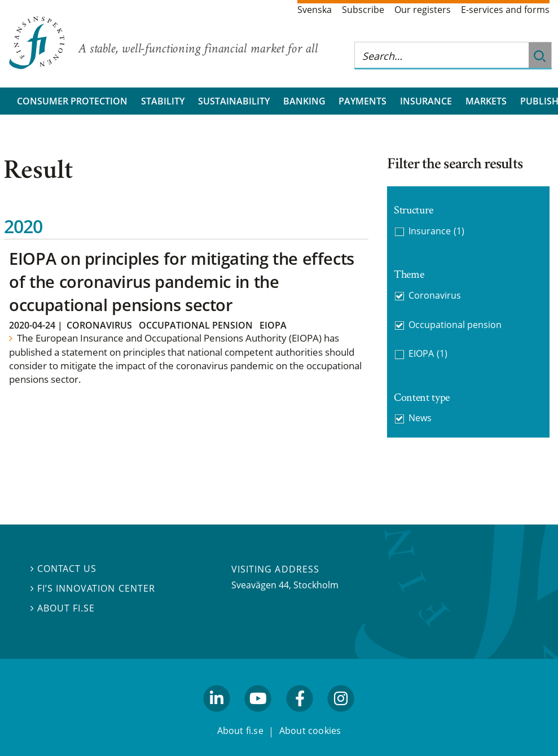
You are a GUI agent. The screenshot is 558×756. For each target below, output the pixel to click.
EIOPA (273, 325)
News (420, 418)
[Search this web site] (442, 56)
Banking (304, 101)
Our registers (423, 10)
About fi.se (63, 608)
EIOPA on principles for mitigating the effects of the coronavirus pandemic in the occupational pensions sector (182, 281)
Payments (363, 101)
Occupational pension (196, 325)
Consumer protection (72, 101)
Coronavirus (99, 325)
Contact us (63, 569)
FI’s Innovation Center (93, 588)
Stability (163, 101)
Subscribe (363, 10)
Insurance (426, 101)
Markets (486, 101)
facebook (300, 716)
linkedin (217, 716)
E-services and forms (505, 10)
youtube (258, 716)
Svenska (315, 10)
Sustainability (234, 101)
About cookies (310, 731)
